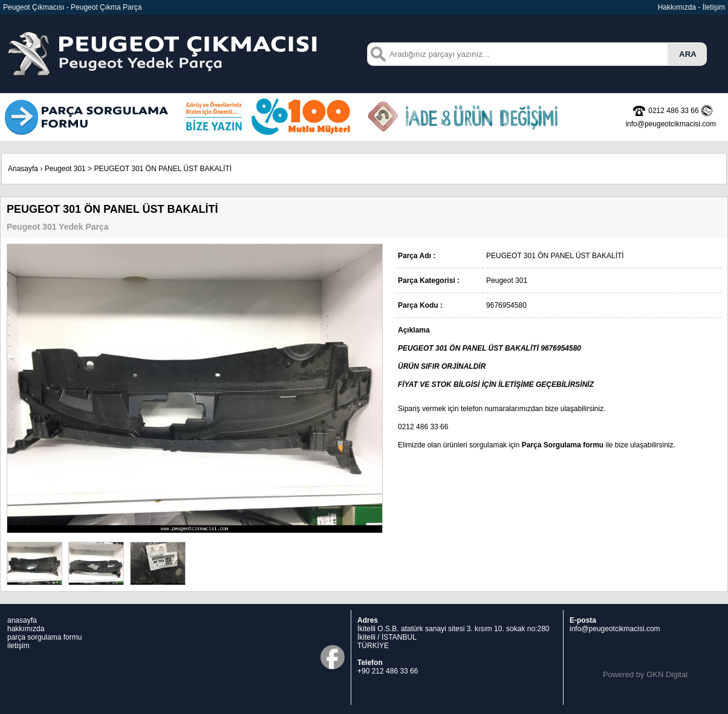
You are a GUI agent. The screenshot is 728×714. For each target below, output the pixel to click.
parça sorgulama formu (44, 637)
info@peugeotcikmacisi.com (615, 629)
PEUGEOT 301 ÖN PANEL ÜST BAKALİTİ (163, 169)
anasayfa (22, 620)
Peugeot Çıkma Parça (106, 7)
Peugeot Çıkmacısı (34, 7)
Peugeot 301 (65, 169)
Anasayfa (23, 169)
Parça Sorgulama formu (563, 445)
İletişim (714, 7)
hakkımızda (26, 629)
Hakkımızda (677, 7)
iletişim (18, 646)
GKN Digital (667, 674)
